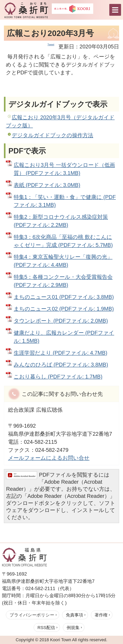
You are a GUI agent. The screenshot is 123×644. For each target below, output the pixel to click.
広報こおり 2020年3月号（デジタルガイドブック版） (60, 121)
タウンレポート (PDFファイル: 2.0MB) (61, 321)
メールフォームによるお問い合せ (49, 458)
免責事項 (74, 615)
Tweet (51, 45)
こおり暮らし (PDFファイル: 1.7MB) (58, 377)
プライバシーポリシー (32, 615)
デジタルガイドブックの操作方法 (52, 135)
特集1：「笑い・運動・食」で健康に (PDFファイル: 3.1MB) (65, 201)
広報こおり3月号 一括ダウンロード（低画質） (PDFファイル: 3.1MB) (64, 169)
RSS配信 (46, 628)
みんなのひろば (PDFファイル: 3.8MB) (61, 365)
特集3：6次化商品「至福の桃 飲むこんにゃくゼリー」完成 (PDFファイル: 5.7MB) (63, 241)
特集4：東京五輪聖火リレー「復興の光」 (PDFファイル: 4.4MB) (63, 261)
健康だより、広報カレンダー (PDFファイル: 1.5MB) (64, 337)
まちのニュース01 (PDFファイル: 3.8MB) (64, 297)
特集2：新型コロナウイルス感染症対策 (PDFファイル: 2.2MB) (61, 221)
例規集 (73, 628)
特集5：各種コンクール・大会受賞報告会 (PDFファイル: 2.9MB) (63, 281)
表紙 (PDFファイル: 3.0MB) (47, 185)
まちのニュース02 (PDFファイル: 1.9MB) (64, 309)
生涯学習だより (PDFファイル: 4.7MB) (61, 353)
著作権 (101, 615)
